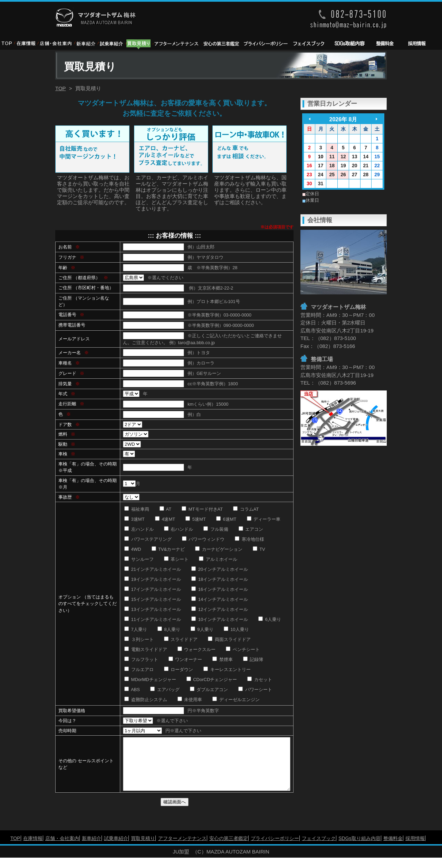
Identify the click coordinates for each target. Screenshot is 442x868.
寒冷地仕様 (249, 539)
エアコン (251, 529)
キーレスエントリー (227, 669)
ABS (132, 689)
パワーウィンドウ (203, 539)
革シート (176, 559)
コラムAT (246, 509)
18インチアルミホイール (220, 579)
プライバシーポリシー (275, 849)
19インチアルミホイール (153, 579)
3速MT (134, 519)
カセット (260, 679)
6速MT (226, 519)
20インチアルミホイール (220, 569)
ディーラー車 (264, 519)
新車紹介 (92, 849)
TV (259, 549)
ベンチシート (243, 649)
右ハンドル (179, 529)
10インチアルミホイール (220, 619)
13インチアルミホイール (153, 609)
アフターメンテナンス (182, 849)
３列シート (139, 639)
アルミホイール (218, 559)
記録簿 (253, 659)
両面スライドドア (229, 639)
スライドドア (181, 639)
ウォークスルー (197, 649)
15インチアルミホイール (153, 599)
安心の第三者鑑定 (229, 849)
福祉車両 (137, 509)
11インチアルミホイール (153, 619)
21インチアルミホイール (153, 569)
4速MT (165, 519)
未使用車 (190, 699)
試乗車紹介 (116, 849)
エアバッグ (165, 689)
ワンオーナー (185, 659)
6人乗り (270, 619)
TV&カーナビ (168, 549)
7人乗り (136, 629)
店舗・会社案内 (62, 849)
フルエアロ (139, 669)
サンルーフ (139, 559)
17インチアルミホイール (153, 589)
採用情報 (415, 849)
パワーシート (255, 689)
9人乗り (202, 629)
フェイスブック (319, 849)
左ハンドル (139, 529)
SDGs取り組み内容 (359, 849)
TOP (61, 88)
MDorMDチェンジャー (150, 679)
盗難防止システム (146, 699)
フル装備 (216, 529)
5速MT (196, 519)
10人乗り (236, 629)
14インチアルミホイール (220, 599)
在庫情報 (33, 849)
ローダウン (179, 669)
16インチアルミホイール (220, 589)
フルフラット (141, 659)
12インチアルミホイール (220, 609)
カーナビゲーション (219, 549)
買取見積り (143, 849)
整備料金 (393, 849)
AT (166, 509)
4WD (133, 549)
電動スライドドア (146, 649)
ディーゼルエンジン (236, 699)
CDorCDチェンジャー (212, 679)
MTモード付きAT (202, 509)
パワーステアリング (148, 539)
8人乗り (169, 629)
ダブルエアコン (209, 689)
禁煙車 (223, 659)
